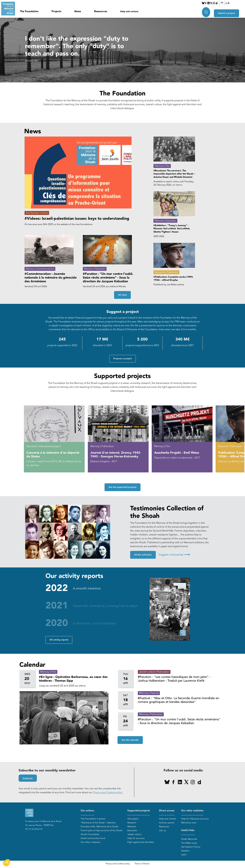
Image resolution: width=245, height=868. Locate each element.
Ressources (101, 11)
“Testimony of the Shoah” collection (98, 823)
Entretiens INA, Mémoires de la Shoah (99, 827)
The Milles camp (189, 843)
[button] (239, 439)
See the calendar (130, 740)
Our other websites (192, 811)
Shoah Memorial (189, 839)
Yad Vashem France (191, 847)
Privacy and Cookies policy (108, 792)
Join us (162, 831)
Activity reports (167, 823)
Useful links (188, 830)
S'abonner (28, 778)
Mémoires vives (189, 823)
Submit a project (230, 11)
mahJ (184, 855)
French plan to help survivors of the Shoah (101, 831)
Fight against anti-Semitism (141, 842)
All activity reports (59, 640)
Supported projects (139, 811)
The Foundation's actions (93, 819)
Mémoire (132, 827)
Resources (164, 827)
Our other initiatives (90, 842)
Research (132, 823)
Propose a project (122, 359)
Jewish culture (134, 835)
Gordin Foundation (90, 835)
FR (224, 3)
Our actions (87, 811)
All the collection (143, 555)
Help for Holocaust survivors (195, 819)
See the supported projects (122, 487)
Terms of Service (142, 864)
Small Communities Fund (93, 838)
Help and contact (129, 12)
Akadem (185, 851)
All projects (133, 819)
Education (132, 831)
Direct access (167, 811)
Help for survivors (136, 838)
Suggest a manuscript (174, 555)
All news (122, 295)
